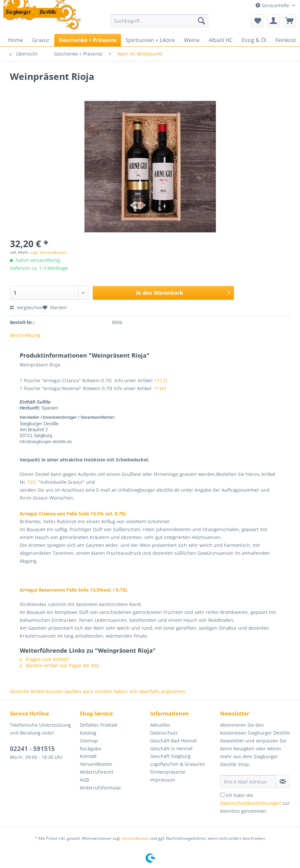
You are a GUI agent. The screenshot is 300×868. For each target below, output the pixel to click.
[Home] (15, 40)
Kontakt (88, 756)
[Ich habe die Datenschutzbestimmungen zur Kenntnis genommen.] (222, 795)
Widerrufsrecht (97, 772)
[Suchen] (201, 21)
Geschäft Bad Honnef (173, 741)
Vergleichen (26, 307)
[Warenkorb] (289, 21)
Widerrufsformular (101, 788)
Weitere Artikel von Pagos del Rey (59, 665)
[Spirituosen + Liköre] (150, 40)
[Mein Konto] (273, 21)
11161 (160, 388)
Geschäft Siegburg (170, 756)
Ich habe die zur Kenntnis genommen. (255, 803)
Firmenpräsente (168, 772)
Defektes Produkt (99, 725)
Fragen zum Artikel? (44, 659)
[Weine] (192, 40)
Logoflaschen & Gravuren (178, 764)
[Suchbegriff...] (160, 21)
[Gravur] (41, 40)
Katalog (88, 733)
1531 (32, 482)
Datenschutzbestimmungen (251, 803)
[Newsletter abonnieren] (283, 782)
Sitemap (89, 741)
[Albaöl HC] (221, 40)
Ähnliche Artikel (27, 691)
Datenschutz (164, 733)
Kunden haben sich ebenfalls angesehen (140, 691)
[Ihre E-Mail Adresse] (248, 782)
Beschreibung (25, 335)
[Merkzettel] (257, 21)
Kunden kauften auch (70, 691)
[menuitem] (160, 24)
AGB (84, 780)
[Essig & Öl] (254, 40)
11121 (161, 380)
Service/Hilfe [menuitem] (273, 5)
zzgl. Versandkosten (48, 252)
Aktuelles (160, 725)
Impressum (163, 780)
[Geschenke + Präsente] (88, 40)
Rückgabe (91, 749)
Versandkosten (96, 764)
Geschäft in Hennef (171, 749)
